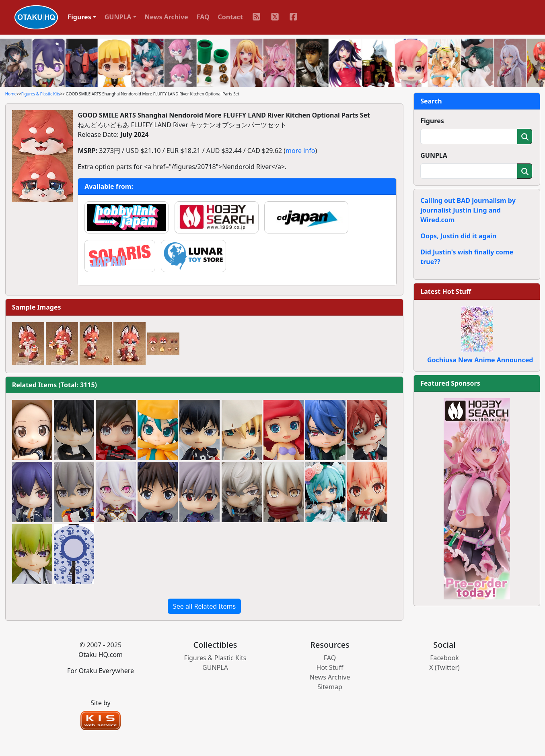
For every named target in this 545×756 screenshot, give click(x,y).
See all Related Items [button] (204, 606)
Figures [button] (79, 17)
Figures (432, 121)
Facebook (444, 658)
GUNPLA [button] (118, 17)
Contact (230, 17)
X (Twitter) (444, 667)
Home (11, 94)
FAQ (203, 17)
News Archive (167, 17)
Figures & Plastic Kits (41, 94)
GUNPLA (434, 155)
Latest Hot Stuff (446, 291)
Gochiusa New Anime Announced (480, 360)
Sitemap (330, 687)
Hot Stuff (330, 667)
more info (300, 151)
